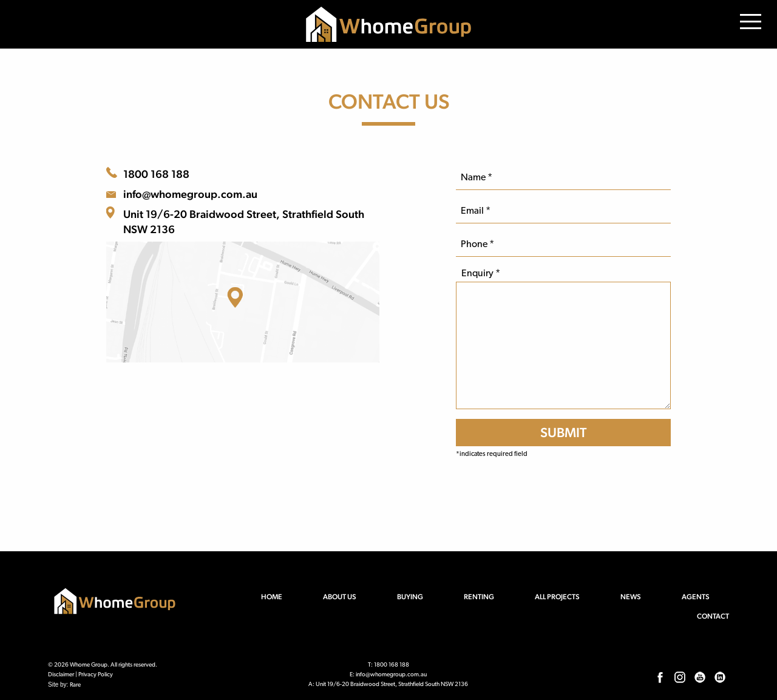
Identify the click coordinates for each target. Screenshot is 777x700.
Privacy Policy (96, 675)
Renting (479, 597)
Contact (713, 616)
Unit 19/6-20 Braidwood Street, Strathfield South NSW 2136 (244, 222)
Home (272, 597)
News (631, 597)
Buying (410, 597)
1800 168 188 (156, 174)
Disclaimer (61, 675)
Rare (75, 685)
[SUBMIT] (563, 433)
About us (340, 597)
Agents (696, 597)
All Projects (557, 597)
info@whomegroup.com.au (190, 194)
